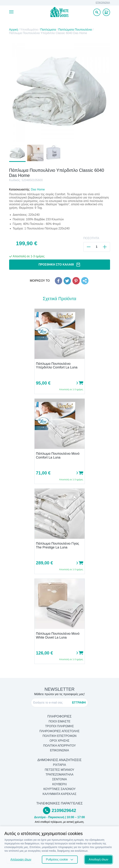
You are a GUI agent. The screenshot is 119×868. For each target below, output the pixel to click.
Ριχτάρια (59, 765)
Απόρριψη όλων (21, 859)
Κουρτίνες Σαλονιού (59, 789)
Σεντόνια (59, 779)
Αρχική (14, 30)
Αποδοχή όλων (99, 859)
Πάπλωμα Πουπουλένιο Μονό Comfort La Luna (58, 456)
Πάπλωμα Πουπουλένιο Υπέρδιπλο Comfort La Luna (57, 366)
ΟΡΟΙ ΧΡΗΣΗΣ (59, 741)
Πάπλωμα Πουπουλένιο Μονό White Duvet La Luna (58, 636)
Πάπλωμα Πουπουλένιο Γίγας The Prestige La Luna (58, 545)
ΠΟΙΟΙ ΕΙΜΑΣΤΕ (59, 721)
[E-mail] (52, 703)
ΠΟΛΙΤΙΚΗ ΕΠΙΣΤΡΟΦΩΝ (59, 736)
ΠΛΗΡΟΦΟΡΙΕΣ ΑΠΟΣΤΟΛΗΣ (60, 731)
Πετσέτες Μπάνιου (60, 770)
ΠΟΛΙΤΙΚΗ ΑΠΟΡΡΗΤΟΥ (59, 746)
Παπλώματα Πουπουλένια (75, 30)
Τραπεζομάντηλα (59, 775)
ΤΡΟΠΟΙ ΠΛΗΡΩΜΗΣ (59, 726)
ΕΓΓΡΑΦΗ (79, 703)
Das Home (38, 189)
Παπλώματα (48, 30)
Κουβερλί (59, 784)
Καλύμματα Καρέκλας (59, 794)
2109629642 (64, 810)
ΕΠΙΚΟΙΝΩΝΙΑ (103, 3)
